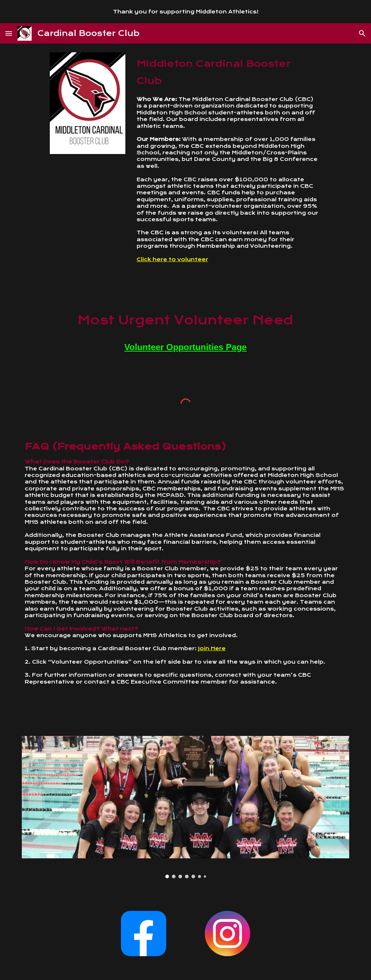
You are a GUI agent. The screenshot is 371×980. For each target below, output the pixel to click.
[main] (227, 172)
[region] (185, 12)
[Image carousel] (186, 807)
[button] (9, 33)
